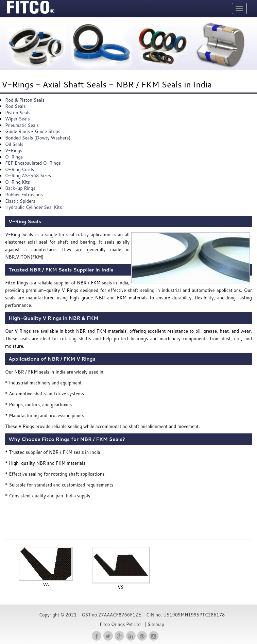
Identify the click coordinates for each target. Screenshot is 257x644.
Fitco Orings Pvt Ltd (120, 624)
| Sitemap (154, 624)
